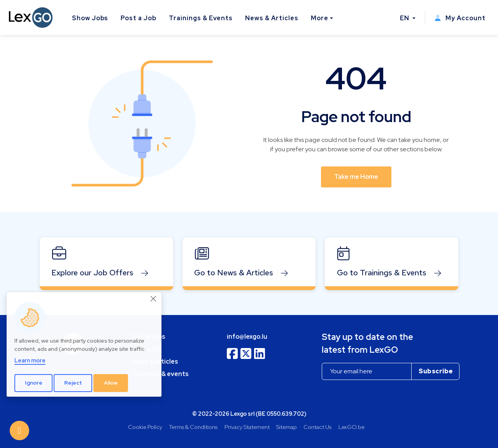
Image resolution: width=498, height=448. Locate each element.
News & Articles (272, 18)
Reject (73, 383)
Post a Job (139, 18)
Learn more (30, 360)
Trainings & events (160, 374)
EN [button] (405, 18)
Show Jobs (90, 18)
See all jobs (148, 337)
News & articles (155, 361)
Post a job (146, 349)
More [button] (320, 18)
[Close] (154, 299)
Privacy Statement (247, 427)
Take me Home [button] (356, 177)
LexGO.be (352, 427)
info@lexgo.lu (247, 337)
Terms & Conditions (193, 427)
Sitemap (287, 427)
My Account (460, 18)
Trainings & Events (201, 18)
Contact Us (317, 427)
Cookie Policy (145, 427)
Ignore (34, 383)
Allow (111, 383)
